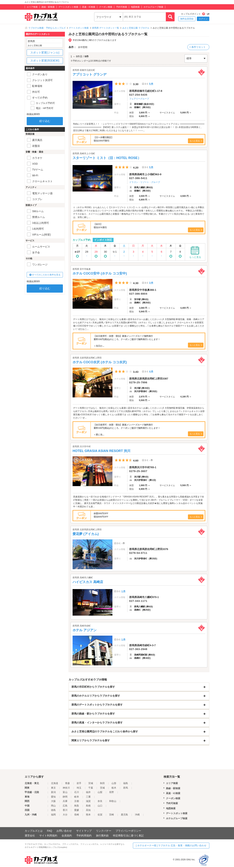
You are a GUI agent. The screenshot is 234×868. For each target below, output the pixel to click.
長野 (112, 792)
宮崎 (112, 815)
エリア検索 (32, 7)
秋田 (102, 783)
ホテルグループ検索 (153, 7)
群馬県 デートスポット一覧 (106, 28)
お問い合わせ (64, 831)
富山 (65, 792)
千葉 (91, 788)
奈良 (100, 801)
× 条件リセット (198, 47)
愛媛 (77, 810)
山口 (100, 806)
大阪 (53, 801)
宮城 (91, 783)
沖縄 (137, 815)
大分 (65, 815)
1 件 (123, 591)
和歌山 (113, 801)
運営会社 (30, 836)
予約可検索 (122, 7)
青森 (67, 783)
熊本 (88, 815)
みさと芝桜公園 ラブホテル (136, 28)
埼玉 (79, 788)
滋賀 (88, 801)
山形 (114, 783)
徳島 (53, 810)
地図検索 (135, 7)
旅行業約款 (102, 836)
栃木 (114, 788)
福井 (88, 792)
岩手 (79, 783)
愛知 (53, 797)
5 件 (151, 84)
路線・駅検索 (48, 7)
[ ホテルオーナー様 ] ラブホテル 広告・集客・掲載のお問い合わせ (171, 845)
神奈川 (66, 788)
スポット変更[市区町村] (45, 61)
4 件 (151, 371)
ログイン (203, 19)
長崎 (77, 815)
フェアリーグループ (139, 99)
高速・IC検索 (89, 7)
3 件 (151, 283)
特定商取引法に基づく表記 (128, 836)
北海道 (55, 783)
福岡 (53, 815)
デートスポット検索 (68, 7)
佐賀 (100, 815)
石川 (77, 792)
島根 (88, 806)
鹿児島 (124, 815)
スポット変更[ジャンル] (45, 52)
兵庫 (65, 801)
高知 (88, 810)
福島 (126, 783)
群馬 (126, 788)
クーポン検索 (106, 7)
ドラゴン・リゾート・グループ (145, 182)
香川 (65, 810)
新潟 (53, 792)
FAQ (50, 831)
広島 (65, 806)
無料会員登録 (187, 19)
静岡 (65, 797)
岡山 (53, 806)
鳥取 (77, 806)
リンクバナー (104, 831)
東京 (53, 788)
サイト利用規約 (48, 836)
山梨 (100, 792)
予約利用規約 (84, 836)
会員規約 (67, 836)
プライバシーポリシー (128, 831)
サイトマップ (84, 831)
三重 (88, 797)
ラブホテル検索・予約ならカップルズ (47, 28)
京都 (77, 801)
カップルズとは (34, 831)
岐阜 (77, 797)
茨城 (102, 788)
